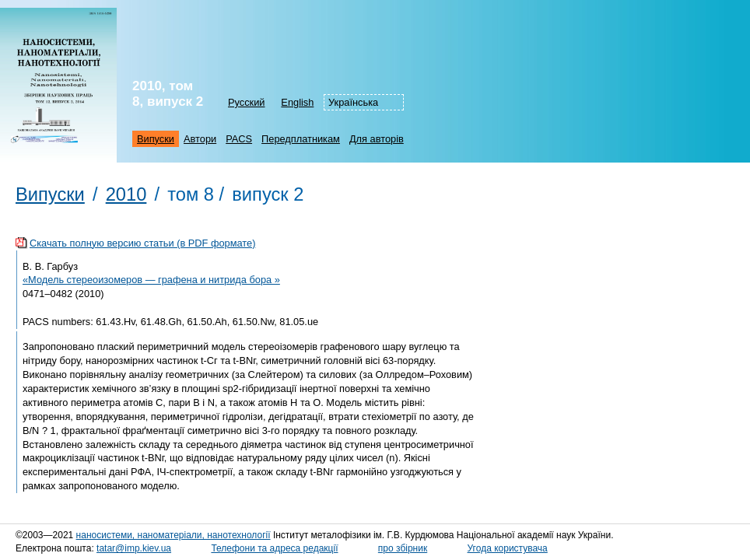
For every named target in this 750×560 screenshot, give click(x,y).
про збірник (403, 548)
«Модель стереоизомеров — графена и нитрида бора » (151, 280)
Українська (353, 102)
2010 (126, 194)
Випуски (156, 139)
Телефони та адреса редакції (274, 548)
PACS (239, 139)
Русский (246, 102)
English (297, 102)
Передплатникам (301, 139)
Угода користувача (508, 548)
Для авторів (377, 139)
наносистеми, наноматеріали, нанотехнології (173, 535)
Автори (200, 139)
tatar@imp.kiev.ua (134, 548)
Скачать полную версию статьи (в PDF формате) (142, 243)
